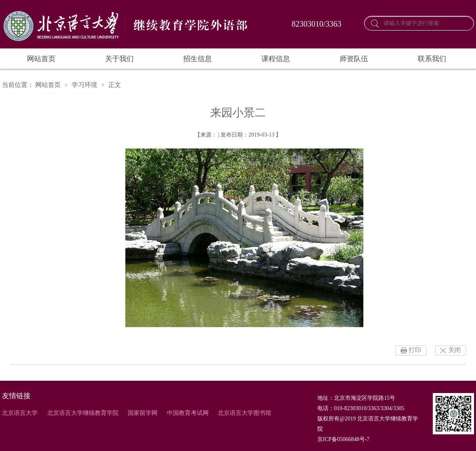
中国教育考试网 (188, 413)
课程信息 (276, 59)
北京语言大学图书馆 (245, 413)
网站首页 (41, 59)
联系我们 (432, 59)
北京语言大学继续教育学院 (83, 413)
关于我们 (119, 59)
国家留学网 (143, 413)
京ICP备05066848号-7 (343, 439)
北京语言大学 (20, 413)
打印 (415, 350)
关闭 (455, 350)
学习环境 (84, 85)
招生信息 (198, 59)
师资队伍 (354, 59)
